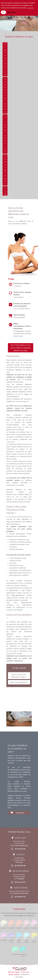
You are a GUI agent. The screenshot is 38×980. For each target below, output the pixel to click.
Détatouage (4, 940)
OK (3, 12)
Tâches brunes (19, 941)
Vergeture (27, 928)
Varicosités (34, 928)
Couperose (11, 928)
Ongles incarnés (27, 941)
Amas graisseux (34, 941)
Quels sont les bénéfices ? (19, 682)
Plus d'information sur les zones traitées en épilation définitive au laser (21, 348)
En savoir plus (30, 8)
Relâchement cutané (23, 955)
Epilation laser (11, 941)
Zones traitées (5, 95)
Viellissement (15, 955)
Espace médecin (14, 974)
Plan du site (25, 972)
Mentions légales (14, 972)
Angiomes (19, 928)
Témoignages (5, 170)
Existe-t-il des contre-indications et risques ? (19, 676)
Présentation (5, 59)
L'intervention (5, 134)
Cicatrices (4, 928)
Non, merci (12, 12)
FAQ (5, 191)
